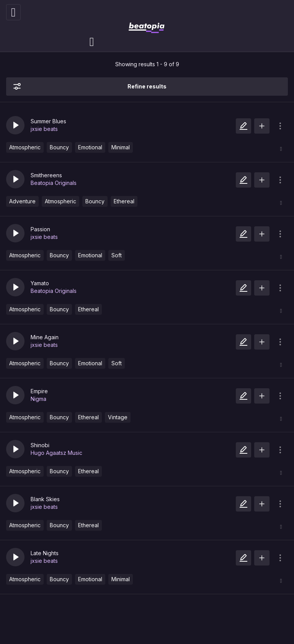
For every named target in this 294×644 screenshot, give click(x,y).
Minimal (121, 147)
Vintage (118, 417)
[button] (15, 125)
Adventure (22, 201)
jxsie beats (44, 129)
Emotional (90, 147)
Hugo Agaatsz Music (56, 453)
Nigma (38, 399)
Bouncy (59, 147)
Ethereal (124, 201)
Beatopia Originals (54, 183)
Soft (117, 255)
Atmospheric (25, 147)
